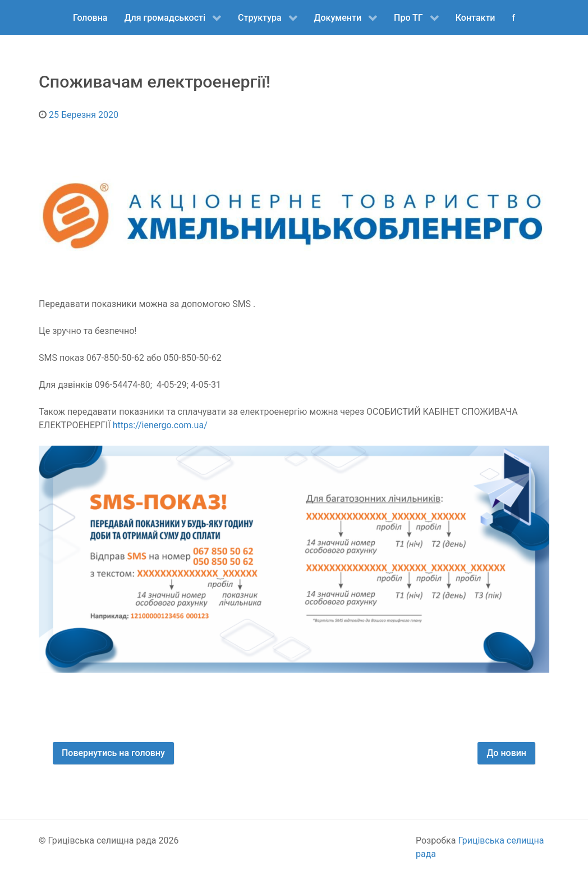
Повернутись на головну (113, 753)
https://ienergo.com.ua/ (160, 425)
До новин (506, 753)
